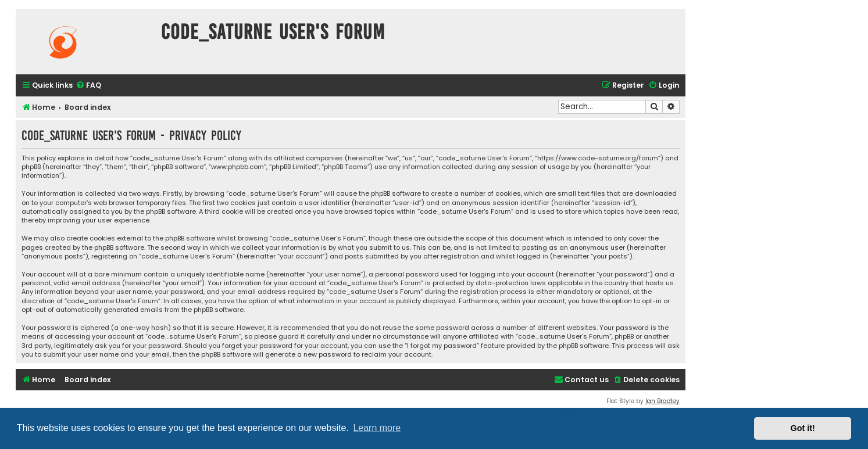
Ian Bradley (662, 401)
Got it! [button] (803, 428)
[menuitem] (88, 86)
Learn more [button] (377, 428)
